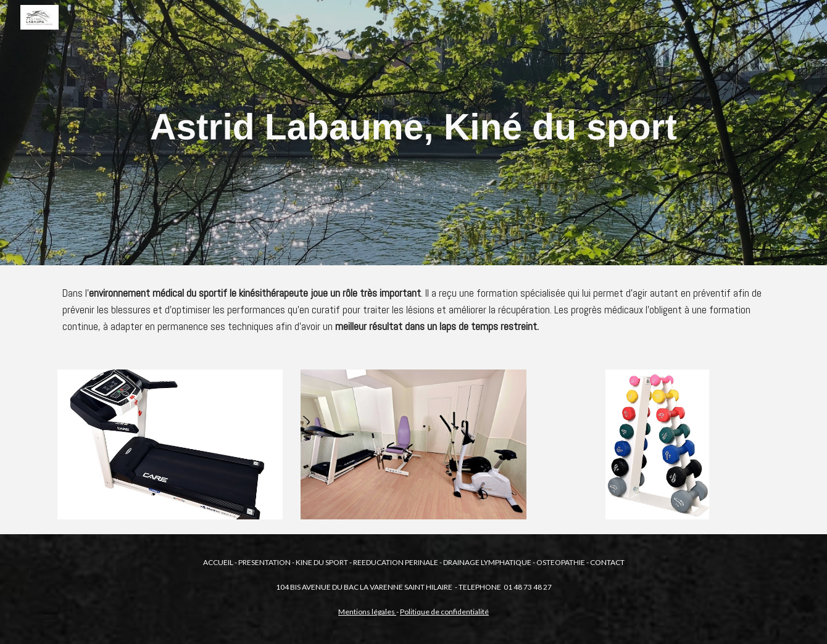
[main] (413, 133)
